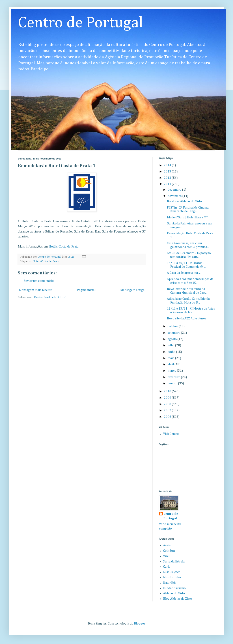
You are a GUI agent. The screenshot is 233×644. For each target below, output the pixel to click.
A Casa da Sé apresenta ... (184, 273)
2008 (168, 404)
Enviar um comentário (39, 281)
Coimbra (169, 551)
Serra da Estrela (174, 562)
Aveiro (168, 545)
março (172, 371)
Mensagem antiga (132, 290)
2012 (168, 178)
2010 (168, 391)
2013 (168, 172)
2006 (168, 417)
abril (171, 364)
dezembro (175, 190)
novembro (175, 196)
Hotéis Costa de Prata (64, 246)
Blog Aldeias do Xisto (178, 599)
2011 (168, 184)
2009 (168, 398)
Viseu (167, 556)
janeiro (173, 383)
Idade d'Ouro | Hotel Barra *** (187, 218)
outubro (173, 326)
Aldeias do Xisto (174, 593)
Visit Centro (171, 434)
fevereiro (174, 377)
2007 (168, 410)
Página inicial (86, 290)
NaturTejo (170, 583)
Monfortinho (172, 577)
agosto (173, 339)
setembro (174, 333)
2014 (168, 165)
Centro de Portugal (81, 23)
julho (171, 345)
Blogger (139, 624)
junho (172, 352)
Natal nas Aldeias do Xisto (184, 201)
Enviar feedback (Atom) (50, 297)
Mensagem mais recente (36, 290)
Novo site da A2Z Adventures (187, 319)
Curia (167, 567)
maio (171, 358)
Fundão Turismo (174, 588)
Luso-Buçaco (172, 572)
